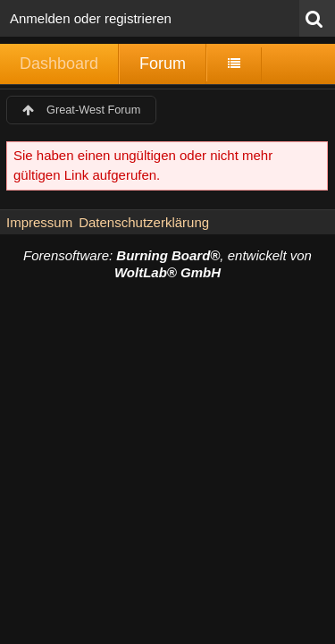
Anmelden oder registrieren (91, 18)
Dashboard (59, 64)
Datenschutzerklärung (144, 222)
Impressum (39, 222)
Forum (163, 64)
